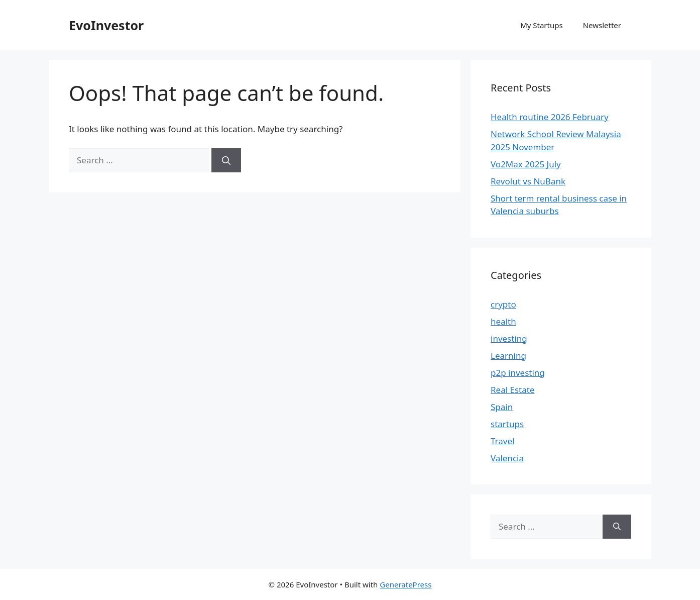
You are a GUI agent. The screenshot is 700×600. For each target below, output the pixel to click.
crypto (503, 304)
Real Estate (513, 390)
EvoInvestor (106, 25)
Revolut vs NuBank (528, 181)
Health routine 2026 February (550, 117)
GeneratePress (405, 584)
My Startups (542, 25)
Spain (502, 407)
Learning (508, 356)
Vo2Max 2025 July (526, 164)
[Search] (226, 160)
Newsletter (602, 25)
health (503, 321)
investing (509, 338)
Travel (502, 441)
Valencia (507, 458)
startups (507, 424)
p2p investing (518, 373)
